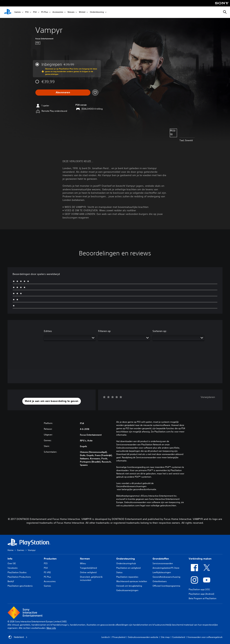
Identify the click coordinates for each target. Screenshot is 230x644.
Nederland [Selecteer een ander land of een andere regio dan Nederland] (18, 637)
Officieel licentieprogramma (166, 586)
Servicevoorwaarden (163, 563)
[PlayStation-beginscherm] (8, 12)
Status (119, 572)
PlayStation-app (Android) (201, 594)
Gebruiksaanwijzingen (127, 590)
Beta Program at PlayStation (203, 598)
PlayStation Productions (19, 577)
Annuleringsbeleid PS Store (166, 568)
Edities (48, 331)
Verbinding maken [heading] (200, 559)
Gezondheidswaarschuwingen (131, 486)
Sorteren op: (160, 331)
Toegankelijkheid (88, 568)
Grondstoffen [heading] (161, 559)
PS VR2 (47, 572)
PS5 (27, 12)
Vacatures (13, 568)
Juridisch (106, 637)
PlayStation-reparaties (127, 577)
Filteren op (104, 331)
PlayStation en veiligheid (128, 568)
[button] (52, 401)
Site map (165, 637)
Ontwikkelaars (160, 581)
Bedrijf (11, 581)
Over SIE (12, 563)
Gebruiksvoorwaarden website (143, 637)
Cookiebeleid (179, 637)
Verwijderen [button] (208, 397)
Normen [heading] (85, 559)
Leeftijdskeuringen (162, 572)
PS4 (35, 12)
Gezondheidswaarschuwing (166, 577)
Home (11, 550)
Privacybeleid (119, 637)
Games (18, 12)
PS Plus (45, 12)
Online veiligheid (88, 572)
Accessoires (58, 12)
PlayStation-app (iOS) (199, 589)
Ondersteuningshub (126, 563)
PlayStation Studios (17, 572)
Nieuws (71, 12)
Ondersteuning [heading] (126, 559)
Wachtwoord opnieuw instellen (132, 581)
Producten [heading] (50, 559)
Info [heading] (10, 559)
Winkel (82, 12)
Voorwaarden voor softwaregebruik (205, 637)
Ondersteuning (97, 12)
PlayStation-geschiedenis (20, 586)
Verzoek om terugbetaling (129, 586)
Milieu (83, 563)
